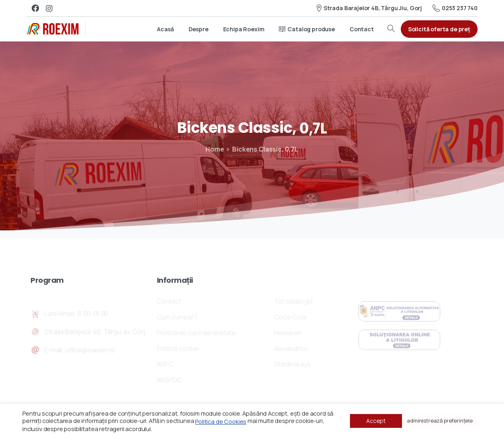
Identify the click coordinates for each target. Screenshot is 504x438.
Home (211, 149)
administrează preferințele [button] (440, 421)
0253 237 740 (455, 8)
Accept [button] (376, 421)
